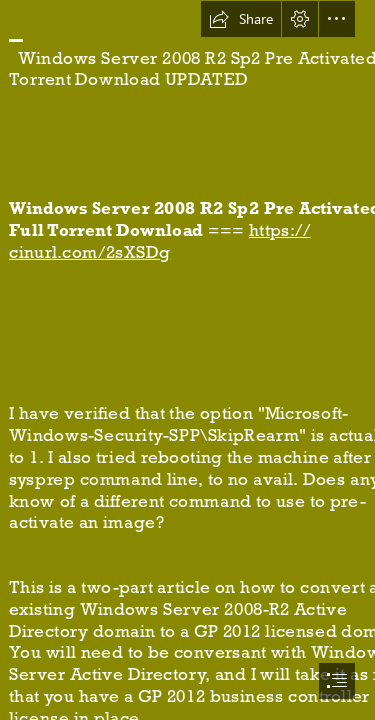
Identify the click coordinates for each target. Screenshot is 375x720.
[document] (187, 360)
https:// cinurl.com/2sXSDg (160, 241)
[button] (241, 19)
